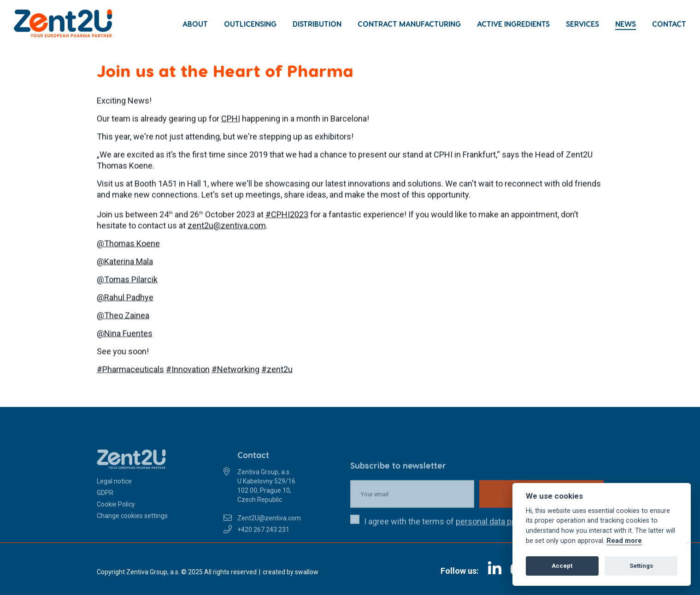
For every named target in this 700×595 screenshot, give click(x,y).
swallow (307, 572)
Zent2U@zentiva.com (269, 530)
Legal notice (114, 494)
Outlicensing (250, 24)
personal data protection (500, 534)
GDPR (105, 505)
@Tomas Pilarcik (127, 280)
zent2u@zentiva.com (227, 227)
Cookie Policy (116, 517)
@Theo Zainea (123, 316)
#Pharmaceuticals (130, 370)
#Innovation (188, 370)
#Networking (235, 370)
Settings (641, 566)
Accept (562, 566)
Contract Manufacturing (409, 24)
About (195, 24)
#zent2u (277, 370)
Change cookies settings (132, 528)
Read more (624, 541)
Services (582, 24)
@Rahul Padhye (125, 298)
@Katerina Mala (125, 262)
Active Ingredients (513, 24)
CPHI (231, 120)
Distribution (317, 24)
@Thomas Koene (128, 244)
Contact (669, 24)
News (626, 24)
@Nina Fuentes (125, 334)
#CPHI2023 (287, 215)
